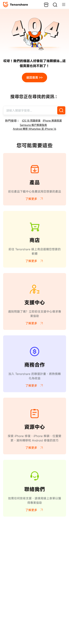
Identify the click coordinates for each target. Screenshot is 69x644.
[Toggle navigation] (62, 4)
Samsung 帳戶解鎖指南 (33, 125)
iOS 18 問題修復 (31, 120)
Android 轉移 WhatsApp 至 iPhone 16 (34, 129)
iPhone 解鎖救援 (52, 120)
